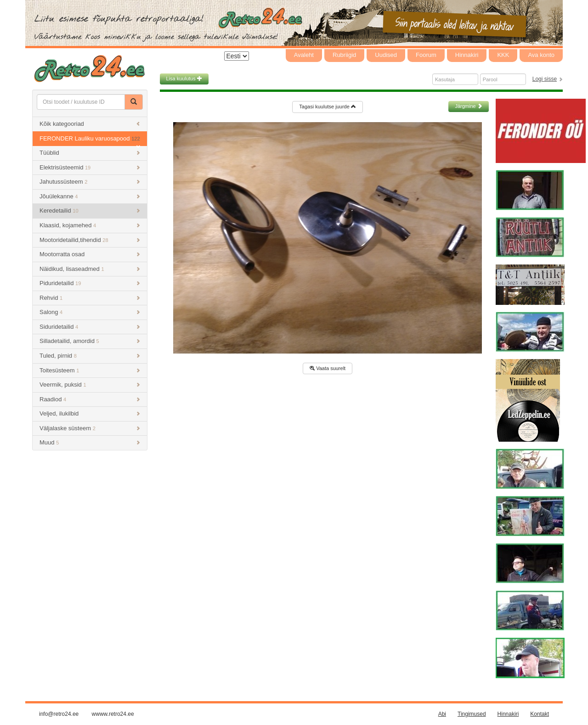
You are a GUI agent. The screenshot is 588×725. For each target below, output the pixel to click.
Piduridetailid (90, 283)
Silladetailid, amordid (90, 341)
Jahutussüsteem (90, 182)
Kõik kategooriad (90, 124)
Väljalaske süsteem (90, 428)
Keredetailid (90, 211)
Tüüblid (90, 153)
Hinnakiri (467, 55)
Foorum (426, 55)
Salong (90, 312)
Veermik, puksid (90, 385)
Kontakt (540, 714)
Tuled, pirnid (90, 356)
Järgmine (468, 106)
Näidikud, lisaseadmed (90, 269)
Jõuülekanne (90, 196)
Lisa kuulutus (184, 79)
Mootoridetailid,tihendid (90, 240)
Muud (90, 442)
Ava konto (541, 55)
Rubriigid (344, 55)
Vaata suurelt (328, 368)
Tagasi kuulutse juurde (328, 107)
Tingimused (472, 714)
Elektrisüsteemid (90, 167)
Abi (442, 714)
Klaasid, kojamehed (90, 225)
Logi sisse (545, 79)
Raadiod (90, 399)
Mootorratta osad (90, 254)
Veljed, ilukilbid (90, 413)
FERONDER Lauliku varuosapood (90, 141)
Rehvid (90, 298)
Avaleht (304, 55)
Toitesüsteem (90, 370)
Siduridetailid (90, 327)
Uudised (386, 55)
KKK (503, 55)
